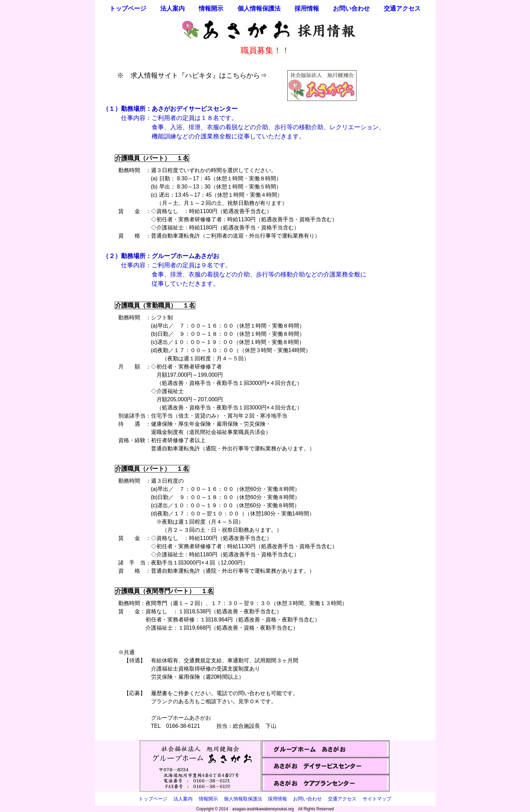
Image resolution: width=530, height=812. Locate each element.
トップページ (128, 9)
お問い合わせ (351, 9)
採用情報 (307, 9)
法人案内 (172, 9)
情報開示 (211, 9)
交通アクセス (402, 9)
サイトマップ (377, 799)
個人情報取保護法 (243, 799)
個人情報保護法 (259, 9)
